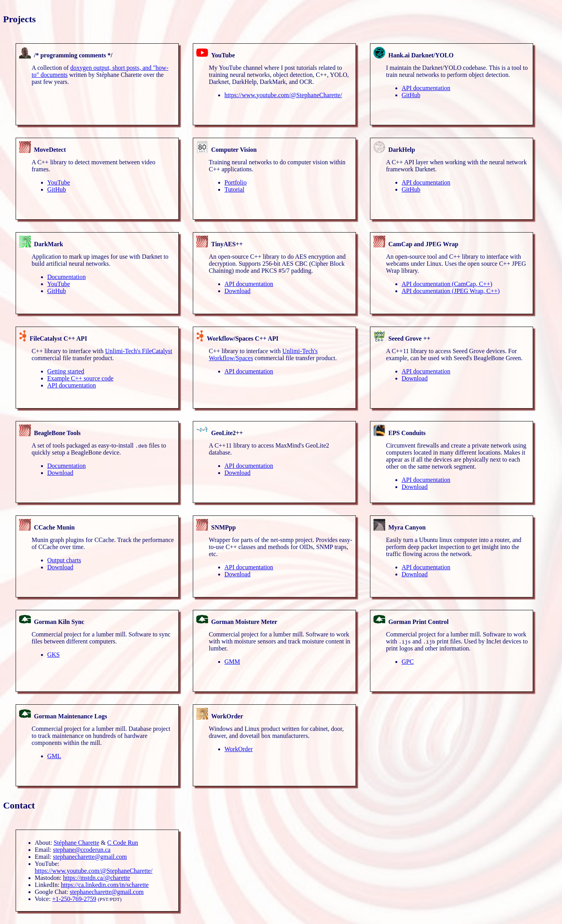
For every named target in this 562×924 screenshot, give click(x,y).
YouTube (59, 182)
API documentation (426, 88)
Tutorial (234, 189)
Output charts (64, 560)
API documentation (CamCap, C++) (447, 284)
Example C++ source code (80, 378)
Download (237, 291)
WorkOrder (238, 749)
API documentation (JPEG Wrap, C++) (451, 291)
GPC (408, 662)
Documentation (67, 277)
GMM (232, 662)
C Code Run (123, 843)
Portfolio (236, 182)
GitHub (411, 95)
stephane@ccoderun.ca (82, 850)
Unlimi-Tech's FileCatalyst (139, 351)
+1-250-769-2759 (74, 899)
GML (54, 756)
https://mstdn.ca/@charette (96, 878)
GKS (53, 655)
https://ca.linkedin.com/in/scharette (105, 885)
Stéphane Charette (76, 843)
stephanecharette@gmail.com (90, 857)
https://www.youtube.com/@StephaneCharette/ (283, 95)
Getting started (66, 371)
